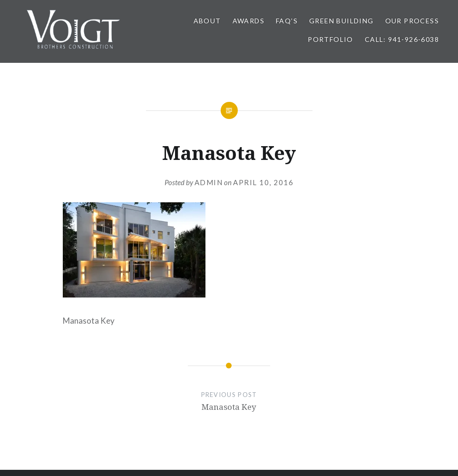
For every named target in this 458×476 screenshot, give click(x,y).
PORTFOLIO (331, 39)
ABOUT (207, 21)
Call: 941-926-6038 (402, 39)
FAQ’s (287, 21)
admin (209, 182)
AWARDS (248, 21)
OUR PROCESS (412, 21)
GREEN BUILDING (341, 21)
